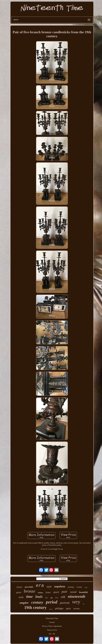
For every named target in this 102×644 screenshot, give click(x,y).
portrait (65, 603)
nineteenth (76, 596)
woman (79, 587)
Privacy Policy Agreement (52, 626)
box (47, 598)
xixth (21, 597)
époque (19, 587)
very (76, 602)
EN (50, 634)
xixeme (76, 609)
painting (71, 587)
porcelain (29, 587)
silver (51, 609)
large (86, 587)
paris (68, 608)
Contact (52, 622)
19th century (35, 607)
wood (73, 592)
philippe (59, 608)
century (37, 602)
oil (84, 604)
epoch (56, 592)
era (40, 586)
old (63, 597)
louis (39, 597)
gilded (19, 592)
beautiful (83, 592)
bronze (29, 591)
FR (54, 634)
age (51, 598)
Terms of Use (52, 630)
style (49, 587)
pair (64, 592)
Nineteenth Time (52, 618)
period (52, 602)
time (29, 597)
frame (48, 592)
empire (24, 603)
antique (40, 593)
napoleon (60, 586)
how (57, 598)
